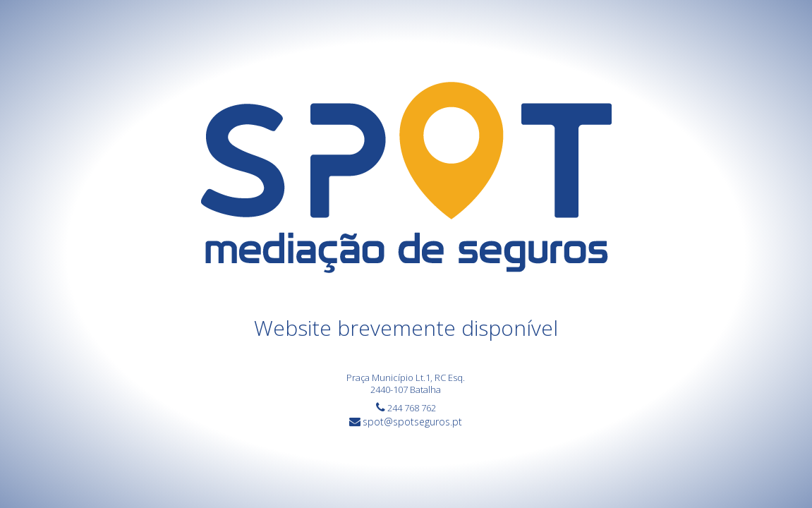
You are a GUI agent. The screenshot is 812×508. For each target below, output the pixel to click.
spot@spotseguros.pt (412, 422)
